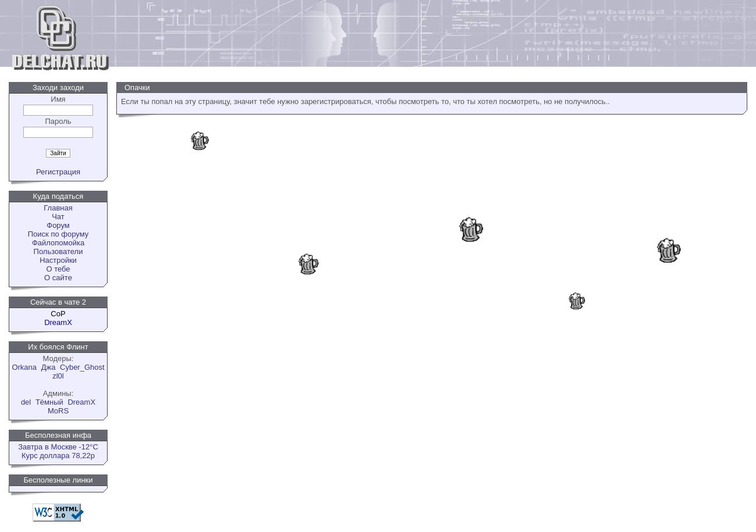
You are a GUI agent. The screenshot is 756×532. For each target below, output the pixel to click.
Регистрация (58, 172)
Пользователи (58, 251)
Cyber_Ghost (82, 367)
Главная (58, 208)
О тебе (58, 269)
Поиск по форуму (58, 234)
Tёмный (49, 402)
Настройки (58, 260)
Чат (58, 217)
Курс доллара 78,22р (58, 456)
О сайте (58, 278)
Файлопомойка (58, 243)
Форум (58, 225)
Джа (49, 367)
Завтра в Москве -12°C (58, 447)
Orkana (24, 367)
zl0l (58, 376)
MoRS (58, 411)
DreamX (81, 402)
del (26, 402)
